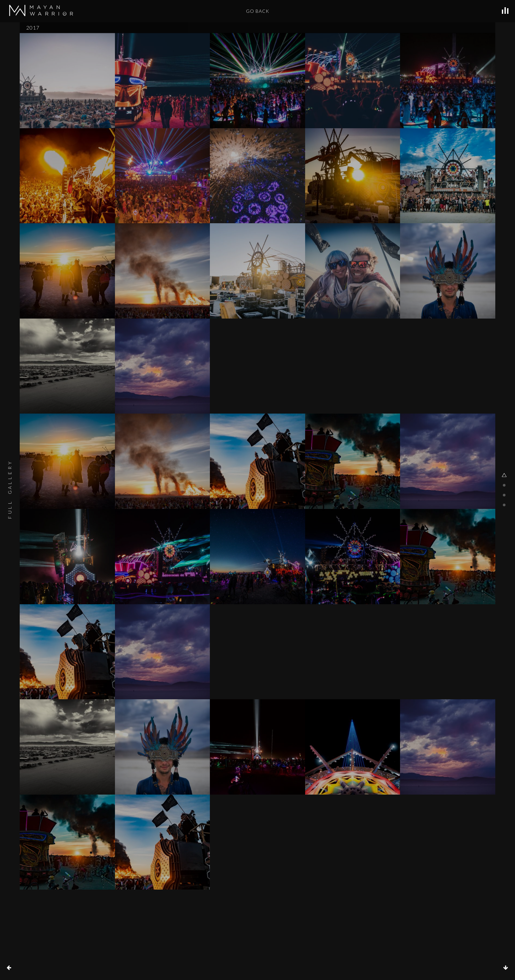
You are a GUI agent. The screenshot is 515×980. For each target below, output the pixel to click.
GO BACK (258, 11)
